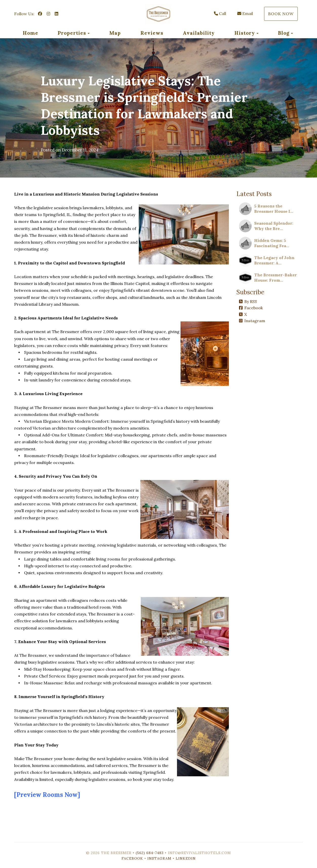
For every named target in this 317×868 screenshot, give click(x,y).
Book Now (281, 14)
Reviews (152, 33)
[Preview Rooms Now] (47, 795)
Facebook (251, 308)
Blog (284, 33)
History (245, 33)
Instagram (252, 321)
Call (220, 13)
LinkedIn (186, 858)
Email (245, 13)
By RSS (248, 301)
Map (115, 33)
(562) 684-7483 (150, 853)
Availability (199, 33)
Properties (72, 33)
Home (31, 33)
